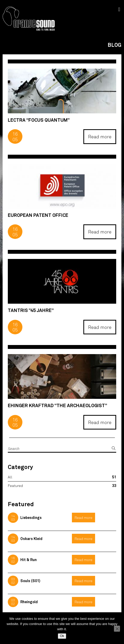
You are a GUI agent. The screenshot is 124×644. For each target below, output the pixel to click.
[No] (117, 629)
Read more (100, 136)
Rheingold (29, 602)
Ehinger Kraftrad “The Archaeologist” (57, 405)
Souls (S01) (30, 581)
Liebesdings (31, 518)
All (10, 477)
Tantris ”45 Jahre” (31, 310)
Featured (15, 486)
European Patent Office (38, 215)
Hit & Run (29, 560)
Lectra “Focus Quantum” (39, 120)
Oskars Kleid (31, 539)
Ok (62, 636)
